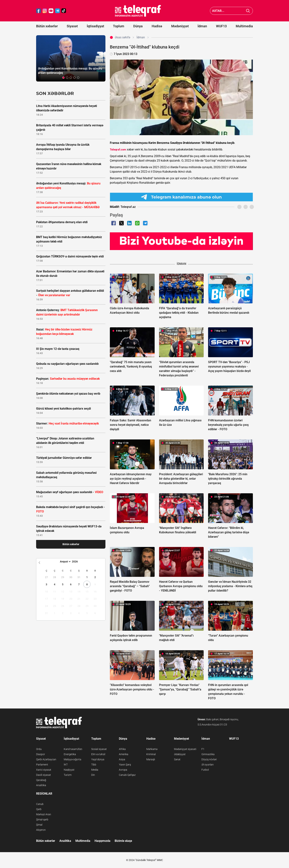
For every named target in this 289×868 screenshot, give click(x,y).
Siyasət (72, 26)
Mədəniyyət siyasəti (185, 749)
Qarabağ (41, 780)
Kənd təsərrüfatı (73, 749)
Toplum (119, 26)
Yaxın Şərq (125, 765)
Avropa (123, 770)
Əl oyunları (208, 765)
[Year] (77, 562)
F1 (203, 749)
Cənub (40, 804)
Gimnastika (208, 754)
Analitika (41, 785)
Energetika (70, 754)
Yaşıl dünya (98, 759)
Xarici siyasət (44, 770)
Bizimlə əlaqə (123, 841)
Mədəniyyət (180, 26)
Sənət (177, 759)
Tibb (94, 765)
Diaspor (41, 754)
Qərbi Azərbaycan (46, 759)
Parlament (42, 765)
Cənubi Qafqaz (127, 775)
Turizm (68, 775)
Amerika (124, 754)
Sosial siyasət (99, 749)
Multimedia (244, 26)
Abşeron (41, 830)
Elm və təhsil (98, 754)
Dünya (138, 26)
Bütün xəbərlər (47, 26)
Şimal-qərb (42, 820)
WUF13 (221, 26)
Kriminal (151, 754)
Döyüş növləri (209, 759)
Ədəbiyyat (180, 754)
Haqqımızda (102, 841)
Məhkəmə (152, 749)
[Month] (65, 562)
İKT (66, 765)
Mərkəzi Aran (44, 814)
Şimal (39, 825)
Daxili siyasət (43, 775)
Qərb (39, 809)
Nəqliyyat (69, 770)
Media (95, 770)
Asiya (122, 759)
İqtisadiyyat (95, 26)
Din (93, 775)
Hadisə (157, 26)
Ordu (39, 749)
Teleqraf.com (118, 150)
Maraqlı (151, 759)
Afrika (122, 749)
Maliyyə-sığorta (73, 759)
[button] (63, 78)
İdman (202, 26)
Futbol (205, 770)
